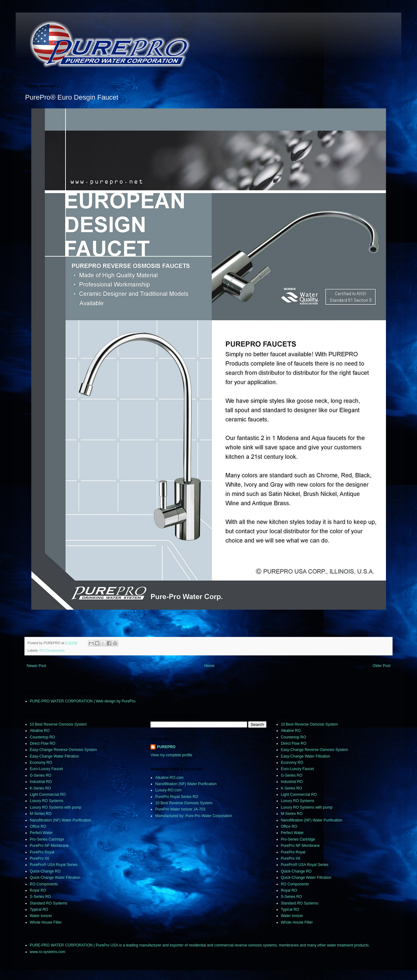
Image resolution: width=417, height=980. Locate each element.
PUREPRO (166, 747)
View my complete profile (171, 755)
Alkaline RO (40, 731)
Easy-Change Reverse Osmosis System (63, 750)
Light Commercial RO (48, 795)
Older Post (381, 666)
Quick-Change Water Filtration (55, 878)
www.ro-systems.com (48, 952)
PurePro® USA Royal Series (54, 865)
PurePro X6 (40, 858)
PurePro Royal (42, 852)
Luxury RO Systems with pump (56, 807)
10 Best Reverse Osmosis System (58, 724)
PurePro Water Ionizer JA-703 (180, 809)
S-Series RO (40, 897)
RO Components (52, 650)
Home (209, 666)
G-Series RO (41, 775)
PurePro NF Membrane (49, 846)
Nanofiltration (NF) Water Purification (61, 820)
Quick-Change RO (45, 871)
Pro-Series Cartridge (47, 839)
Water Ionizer (41, 916)
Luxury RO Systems (47, 801)
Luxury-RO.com (168, 790)
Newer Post (36, 666)
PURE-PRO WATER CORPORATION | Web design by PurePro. (83, 701)
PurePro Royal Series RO (177, 797)
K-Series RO (40, 788)
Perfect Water (41, 833)
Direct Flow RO (42, 743)
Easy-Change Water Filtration (54, 756)
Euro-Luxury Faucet (46, 769)
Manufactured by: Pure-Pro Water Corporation (194, 816)
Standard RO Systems (48, 903)
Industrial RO (41, 782)
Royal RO (38, 890)
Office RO (38, 826)
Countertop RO (42, 737)
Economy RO (41, 763)
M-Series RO (41, 814)
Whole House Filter (46, 922)
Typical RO (39, 910)
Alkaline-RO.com (169, 778)
